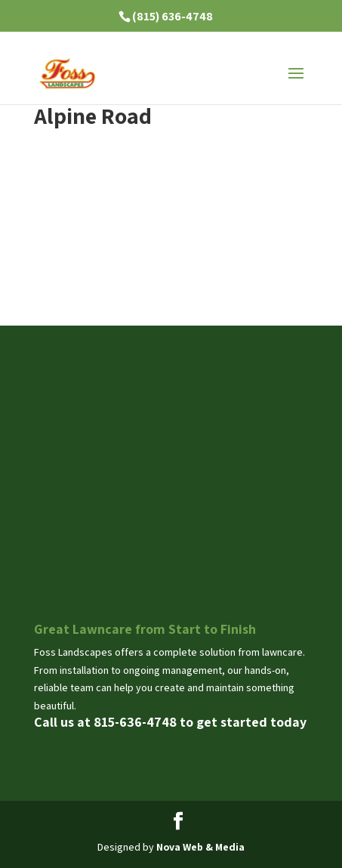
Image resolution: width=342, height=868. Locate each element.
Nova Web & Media (200, 847)
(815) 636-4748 (173, 16)
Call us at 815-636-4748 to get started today (170, 722)
